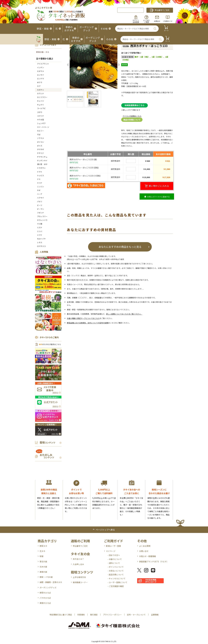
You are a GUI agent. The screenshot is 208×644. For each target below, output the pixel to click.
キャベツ (40, 101)
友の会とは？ (78, 559)
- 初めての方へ (114, 555)
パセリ (40, 202)
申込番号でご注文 (80, 546)
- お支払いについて (116, 571)
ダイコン (40, 142)
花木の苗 (43, 567)
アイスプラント (43, 64)
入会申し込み (78, 564)
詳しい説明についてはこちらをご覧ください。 (124, 314)
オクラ (40, 82)
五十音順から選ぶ (45, 59)
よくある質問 (145, 546)
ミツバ (40, 231)
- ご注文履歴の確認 (116, 586)
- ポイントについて (116, 567)
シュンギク (41, 123)
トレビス (40, 175)
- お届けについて (115, 559)
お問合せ (157, 21)
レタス (40, 242)
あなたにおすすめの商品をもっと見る (120, 247)
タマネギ (40, 149)
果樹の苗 (43, 572)
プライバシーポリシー (112, 615)
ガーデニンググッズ (48, 587)
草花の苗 (43, 562)
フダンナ (40, 213)
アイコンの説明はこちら (132, 116)
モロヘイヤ (41, 239)
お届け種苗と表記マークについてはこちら (83, 318)
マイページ (111, 551)
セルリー (40, 131)
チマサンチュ (42, 157)
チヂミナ (40, 153)
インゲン (40, 67)
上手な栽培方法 (79, 577)
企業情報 (155, 615)
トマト (40, 172)
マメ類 (40, 224)
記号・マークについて (136, 615)
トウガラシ (41, 168)
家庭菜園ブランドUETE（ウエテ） (154, 562)
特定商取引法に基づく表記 (61, 615)
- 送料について (114, 563)
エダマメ (40, 71)
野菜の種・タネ (43, 52)
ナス (39, 179)
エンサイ (40, 75)
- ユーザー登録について (117, 582)
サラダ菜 (40, 120)
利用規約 (81, 615)
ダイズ (40, 146)
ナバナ (40, 183)
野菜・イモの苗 (46, 577)
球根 (42, 556)
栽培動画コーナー (80, 582)
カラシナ (40, 94)
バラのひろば (45, 598)
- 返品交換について (116, 575)
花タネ (42, 551)
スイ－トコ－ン (43, 127)
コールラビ (41, 108)
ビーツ (40, 205)
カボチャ (40, 90)
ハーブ (40, 194)
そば (39, 134)
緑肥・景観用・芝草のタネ (51, 582)
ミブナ (40, 235)
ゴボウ (40, 112)
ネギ (39, 190)
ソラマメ (40, 138)
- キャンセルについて (117, 578)
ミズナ (40, 227)
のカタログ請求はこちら (50, 344)
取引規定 (94, 615)
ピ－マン (40, 209)
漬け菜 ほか (42, 164)
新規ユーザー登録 (113, 546)
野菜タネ (43, 546)
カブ (39, 86)
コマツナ (40, 116)
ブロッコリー (42, 216)
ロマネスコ (41, 246)
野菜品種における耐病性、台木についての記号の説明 (88, 323)
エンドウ (40, 79)
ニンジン (40, 187)
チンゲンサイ (42, 161)
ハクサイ (40, 198)
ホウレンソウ (42, 220)
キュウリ (40, 105)
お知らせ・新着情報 (148, 556)
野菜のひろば (45, 593)
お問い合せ (144, 551)
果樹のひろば (45, 603)
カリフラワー (42, 97)
